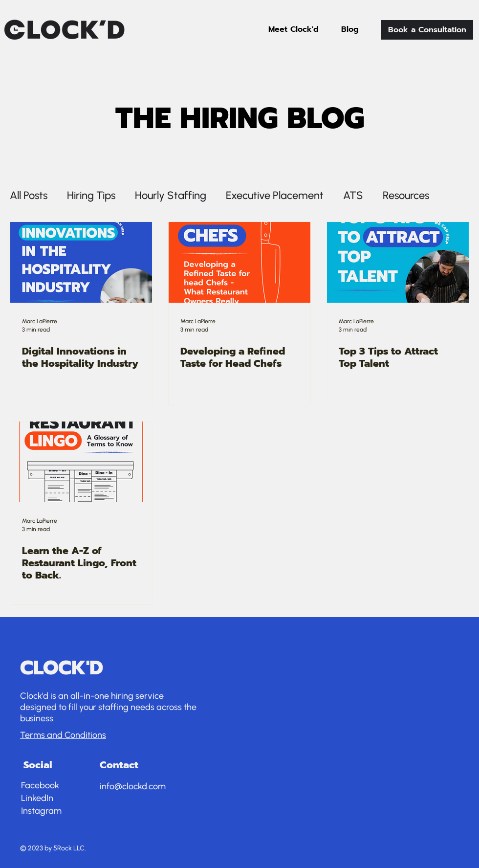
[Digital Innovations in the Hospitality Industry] (81, 262)
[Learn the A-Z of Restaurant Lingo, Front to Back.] (81, 462)
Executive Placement (275, 195)
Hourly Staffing (171, 195)
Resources (406, 195)
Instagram (41, 811)
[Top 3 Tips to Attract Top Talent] (398, 262)
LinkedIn (37, 798)
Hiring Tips (91, 195)
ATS (353, 195)
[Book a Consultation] (427, 30)
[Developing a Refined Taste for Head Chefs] (239, 262)
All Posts (29, 195)
